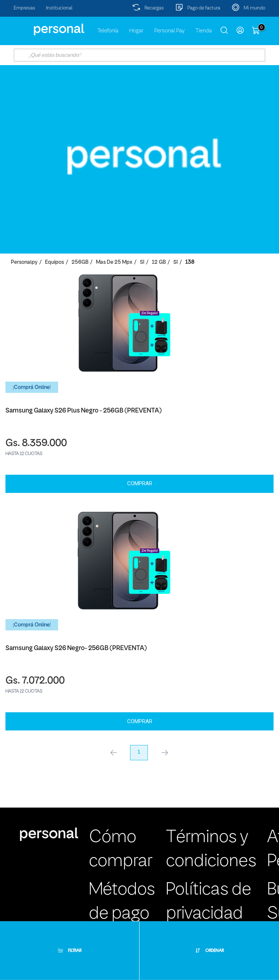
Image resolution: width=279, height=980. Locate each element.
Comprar (140, 483)
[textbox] (139, 55)
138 (190, 262)
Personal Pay (169, 31)
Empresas (25, 8)
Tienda (204, 31)
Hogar (136, 31)
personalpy (24, 262)
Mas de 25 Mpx (114, 262)
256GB (80, 262)
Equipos (54, 262)
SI (142, 262)
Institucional (59, 8)
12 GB (159, 262)
